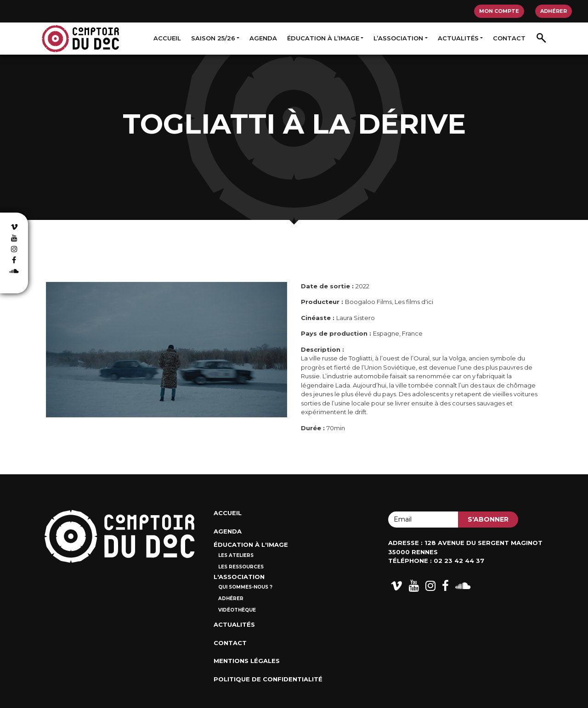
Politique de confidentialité (268, 679)
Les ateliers (236, 555)
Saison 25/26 (213, 38)
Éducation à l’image (323, 38)
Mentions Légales (247, 661)
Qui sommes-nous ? (245, 587)
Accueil (167, 38)
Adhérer (554, 11)
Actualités (458, 38)
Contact (509, 38)
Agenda (263, 38)
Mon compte (499, 11)
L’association (398, 38)
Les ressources (241, 567)
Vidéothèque (237, 610)
